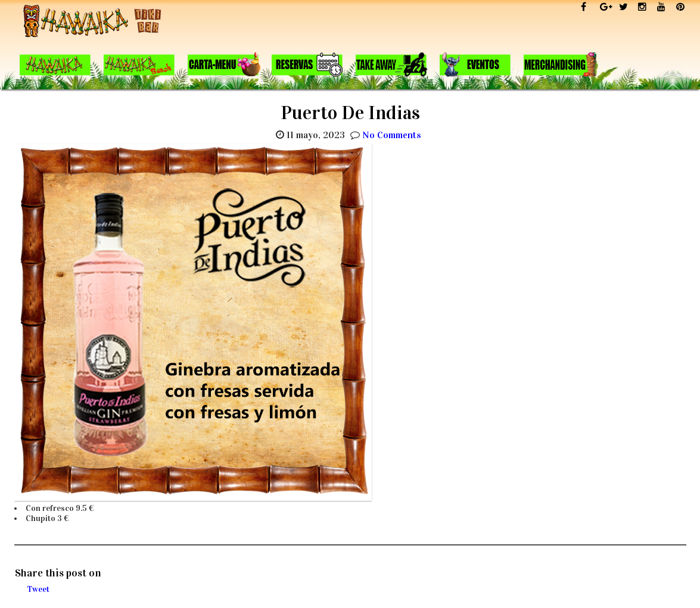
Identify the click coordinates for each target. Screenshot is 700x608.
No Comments (392, 135)
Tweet (38, 589)
